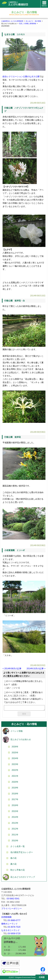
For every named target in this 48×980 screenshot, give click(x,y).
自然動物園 (6, 918)
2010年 (15, 841)
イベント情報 (17, 732)
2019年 (15, 788)
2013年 (15, 823)
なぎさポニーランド (10, 931)
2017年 (15, 800)
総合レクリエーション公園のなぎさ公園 (21, 76)
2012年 (15, 829)
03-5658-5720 (14, 934)
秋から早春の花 (18, 870)
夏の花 (13, 865)
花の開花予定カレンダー (22, 853)
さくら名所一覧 (18, 847)
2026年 (15, 747)
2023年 (15, 765)
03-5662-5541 (13, 899)
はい (8, 688)
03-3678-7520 (14, 927)
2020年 (15, 782)
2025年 (15, 753)
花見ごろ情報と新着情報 (28, 24)
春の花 (13, 859)
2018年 (15, 794)
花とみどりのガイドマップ (23, 878)
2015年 (15, 812)
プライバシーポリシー (12, 909)
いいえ (16, 688)
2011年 (15, 835)
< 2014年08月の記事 (12, 669)
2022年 (15, 771)
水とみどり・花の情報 (33, 21)
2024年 (15, 759)
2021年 (15, 776)
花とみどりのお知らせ (21, 740)
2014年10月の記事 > (36, 669)
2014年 (15, 818)
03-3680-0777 (14, 921)
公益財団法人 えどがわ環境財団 (12, 21)
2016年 (15, 806)
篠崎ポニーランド (9, 924)
